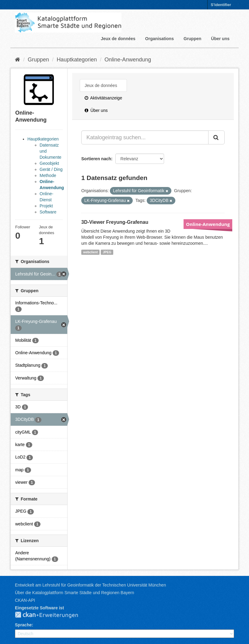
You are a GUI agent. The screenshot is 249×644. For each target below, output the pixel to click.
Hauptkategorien (77, 60)
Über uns (220, 39)
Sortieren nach (96, 159)
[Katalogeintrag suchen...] (145, 137)
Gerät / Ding (51, 169)
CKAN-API (25, 600)
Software (48, 212)
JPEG (107, 252)
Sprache (23, 625)
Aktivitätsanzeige (103, 98)
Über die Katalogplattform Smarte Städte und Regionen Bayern (74, 593)
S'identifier (221, 5)
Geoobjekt (49, 163)
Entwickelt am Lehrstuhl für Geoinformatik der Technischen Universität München (90, 585)
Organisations (160, 39)
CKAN (51, 615)
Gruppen (192, 39)
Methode (48, 175)
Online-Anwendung (128, 60)
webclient (90, 252)
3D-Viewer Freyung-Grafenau (115, 222)
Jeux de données (118, 39)
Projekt (46, 206)
